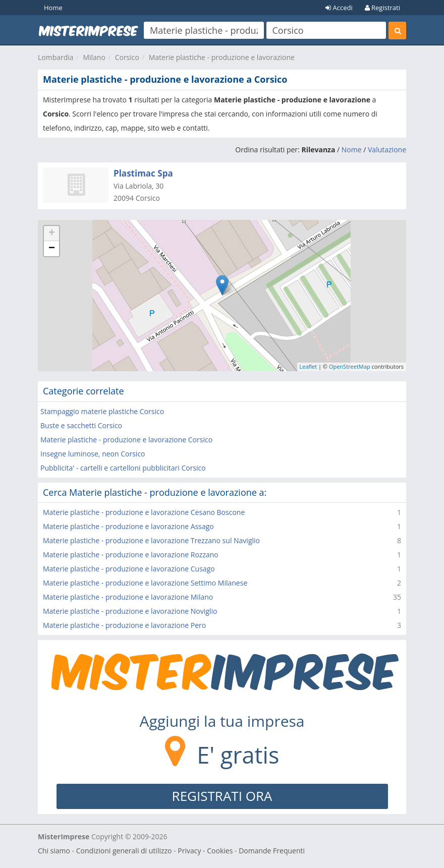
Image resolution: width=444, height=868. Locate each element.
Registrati (382, 8)
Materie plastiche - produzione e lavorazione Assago (128, 526)
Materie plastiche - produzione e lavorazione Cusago (129, 569)
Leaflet (309, 366)
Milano (94, 57)
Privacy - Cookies (205, 851)
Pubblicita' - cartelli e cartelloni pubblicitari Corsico (123, 468)
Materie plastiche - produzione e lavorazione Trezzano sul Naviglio (151, 540)
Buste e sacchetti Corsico (81, 425)
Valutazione (387, 150)
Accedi (339, 8)
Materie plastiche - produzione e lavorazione (222, 57)
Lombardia (56, 57)
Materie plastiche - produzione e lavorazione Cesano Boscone (144, 512)
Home (53, 8)
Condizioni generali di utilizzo (124, 851)
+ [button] (52, 234)
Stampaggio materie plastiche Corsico (102, 411)
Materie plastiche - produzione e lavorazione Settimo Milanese (145, 583)
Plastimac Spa (143, 173)
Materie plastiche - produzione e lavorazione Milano (128, 597)
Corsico (127, 57)
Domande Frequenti (272, 851)
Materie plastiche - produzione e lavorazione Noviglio (130, 611)
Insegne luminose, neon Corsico (93, 454)
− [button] (52, 249)
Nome (352, 150)
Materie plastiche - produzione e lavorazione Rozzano (131, 555)
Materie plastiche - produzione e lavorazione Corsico (126, 440)
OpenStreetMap (350, 366)
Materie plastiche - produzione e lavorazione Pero (124, 625)
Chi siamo (54, 851)
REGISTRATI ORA (222, 796)
